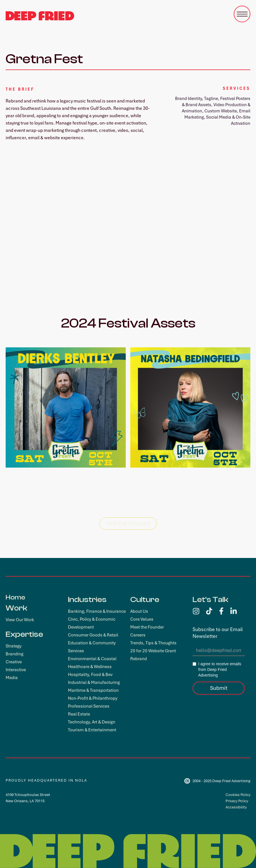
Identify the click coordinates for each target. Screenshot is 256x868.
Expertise (24, 634)
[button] (242, 14)
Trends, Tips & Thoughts (153, 643)
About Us (139, 611)
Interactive (16, 670)
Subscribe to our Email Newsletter (218, 633)
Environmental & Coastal (92, 659)
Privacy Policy (237, 801)
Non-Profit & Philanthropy (93, 698)
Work (16, 608)
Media (12, 678)
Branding (15, 654)
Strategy (14, 646)
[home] (40, 16)
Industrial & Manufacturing (94, 682)
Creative (14, 662)
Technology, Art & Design (92, 722)
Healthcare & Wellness (90, 667)
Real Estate (79, 714)
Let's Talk (210, 599)
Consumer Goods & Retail (93, 635)
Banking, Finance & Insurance (97, 611)
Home (15, 597)
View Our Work (20, 620)
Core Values (142, 619)
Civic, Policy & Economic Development (92, 623)
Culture (145, 599)
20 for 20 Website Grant (153, 651)
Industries (87, 599)
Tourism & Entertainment (92, 730)
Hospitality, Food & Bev (90, 675)
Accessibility (236, 807)
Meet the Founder (147, 627)
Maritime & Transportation (93, 690)
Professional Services (89, 706)
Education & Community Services (92, 647)
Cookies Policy (238, 795)
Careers (138, 635)
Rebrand (139, 659)
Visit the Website (128, 523)
